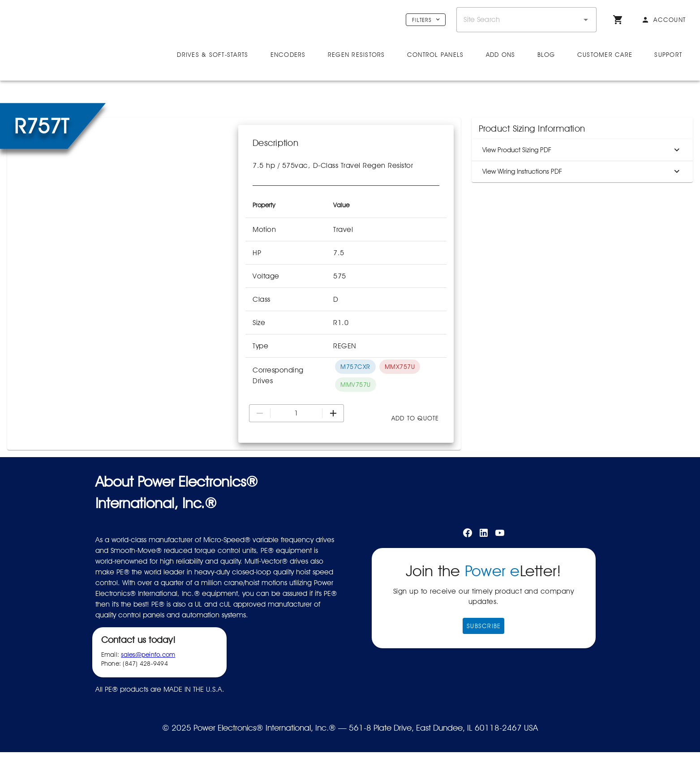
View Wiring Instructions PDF (582, 195)
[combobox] (526, 20)
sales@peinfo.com (148, 678)
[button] (586, 20)
